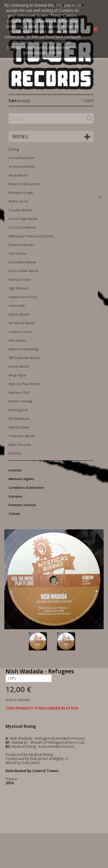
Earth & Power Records (24, 271)
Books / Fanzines (20, 445)
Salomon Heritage (21, 401)
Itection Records (19, 314)
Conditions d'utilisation (26, 488)
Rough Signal (18, 375)
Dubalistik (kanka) (21, 245)
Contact (14, 514)
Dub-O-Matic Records (22, 262)
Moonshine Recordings (24, 349)
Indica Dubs (17, 306)
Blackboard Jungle (21, 193)
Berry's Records (18, 175)
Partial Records (19, 366)
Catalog (14, 149)
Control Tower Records (23, 219)
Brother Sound (18, 201)
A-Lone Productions (21, 158)
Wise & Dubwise (19, 427)
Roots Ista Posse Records (24, 384)
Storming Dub (18, 410)
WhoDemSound (19, 419)
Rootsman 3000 (19, 393)
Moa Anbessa (17, 340)
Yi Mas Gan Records (22, 436)
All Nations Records (21, 167)
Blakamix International (24, 184)
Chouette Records (20, 210)
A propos (16, 496)
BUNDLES (15, 453)
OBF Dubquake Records (24, 358)
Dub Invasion (18, 254)
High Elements (19, 288)
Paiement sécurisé (22, 505)
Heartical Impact (20, 280)
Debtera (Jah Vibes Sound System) (31, 236)
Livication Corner (20, 332)
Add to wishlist (18, 700)
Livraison (15, 470)
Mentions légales (21, 479)
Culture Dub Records (22, 227)
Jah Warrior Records (22, 323)
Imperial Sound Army (23, 297)
